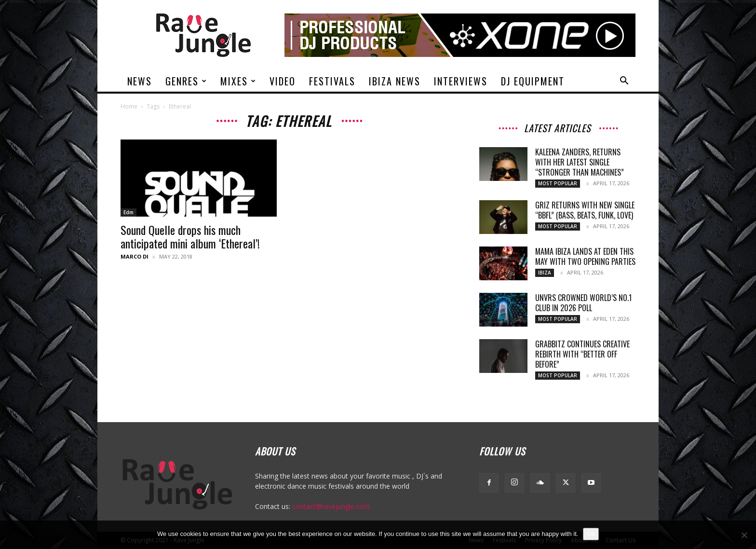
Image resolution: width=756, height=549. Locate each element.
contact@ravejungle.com (331, 506)
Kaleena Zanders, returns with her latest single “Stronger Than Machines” (580, 162)
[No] (744, 535)
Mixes (238, 81)
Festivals (332, 81)
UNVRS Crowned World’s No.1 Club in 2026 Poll (583, 303)
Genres (186, 81)
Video (283, 81)
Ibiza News (395, 81)
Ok (591, 534)
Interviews (461, 81)
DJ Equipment (533, 81)
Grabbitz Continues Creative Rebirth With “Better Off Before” (582, 354)
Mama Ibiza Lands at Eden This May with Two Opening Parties (585, 256)
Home (129, 106)
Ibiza (545, 273)
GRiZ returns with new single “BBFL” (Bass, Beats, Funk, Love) (585, 210)
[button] (624, 82)
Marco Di (135, 256)
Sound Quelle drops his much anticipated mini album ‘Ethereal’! (190, 236)
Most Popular (558, 183)
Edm (128, 212)
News (140, 81)
